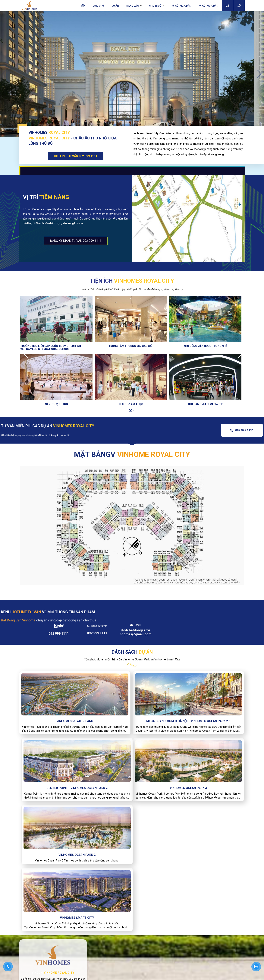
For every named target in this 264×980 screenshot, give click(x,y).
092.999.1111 (102, 946)
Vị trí (46, 197)
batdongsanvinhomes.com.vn (112, 962)
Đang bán (132, 6)
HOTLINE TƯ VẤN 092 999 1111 (76, 156)
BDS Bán (161, 925)
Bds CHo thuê (210, 925)
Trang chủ (97, 6)
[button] (260, 74)
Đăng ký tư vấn (192, 612)
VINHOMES (49, 132)
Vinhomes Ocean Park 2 (132, 780)
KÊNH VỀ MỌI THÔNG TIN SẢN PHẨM (66, 612)
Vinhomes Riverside (167, 948)
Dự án (115, 6)
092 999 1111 (226, 430)
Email (230, 611)
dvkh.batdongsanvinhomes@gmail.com (228, 618)
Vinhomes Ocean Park (168, 934)
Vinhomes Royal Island (56, 708)
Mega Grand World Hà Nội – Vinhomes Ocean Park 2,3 (132, 711)
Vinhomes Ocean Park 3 (56, 780)
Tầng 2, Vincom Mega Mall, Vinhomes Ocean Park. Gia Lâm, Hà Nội (121, 936)
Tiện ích (132, 281)
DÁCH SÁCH (132, 639)
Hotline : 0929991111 (73, 911)
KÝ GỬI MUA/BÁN (208, 6)
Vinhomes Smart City (208, 780)
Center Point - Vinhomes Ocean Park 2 (208, 708)
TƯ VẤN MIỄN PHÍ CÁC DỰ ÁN (66, 426)
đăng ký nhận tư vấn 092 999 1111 (76, 241)
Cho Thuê (155, 6)
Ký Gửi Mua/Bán (181, 6)
